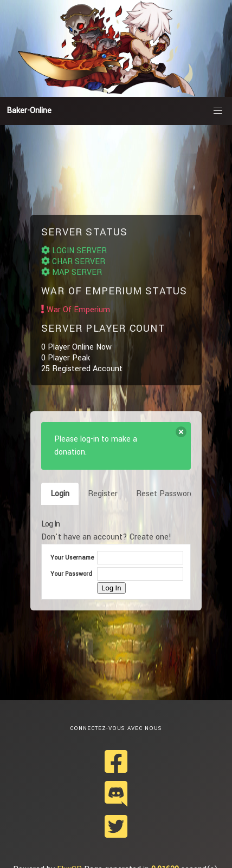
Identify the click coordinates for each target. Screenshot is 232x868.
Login (60, 494)
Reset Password (165, 494)
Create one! (150, 537)
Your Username (72, 558)
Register (103, 494)
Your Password (71, 574)
